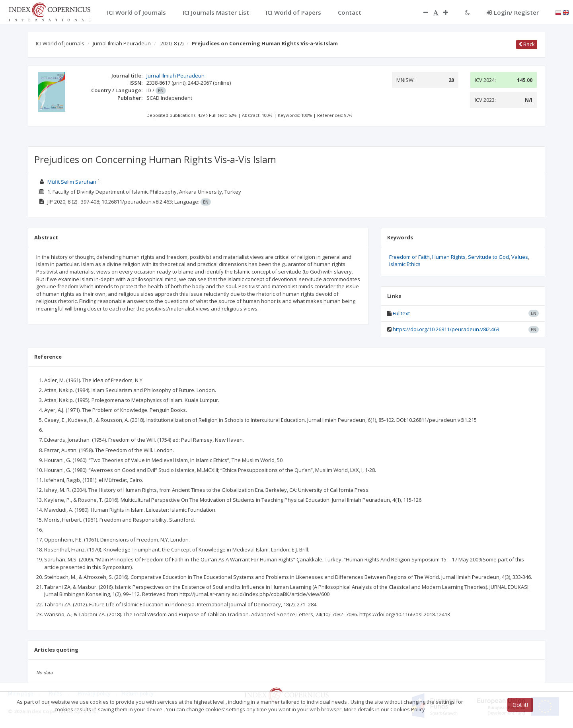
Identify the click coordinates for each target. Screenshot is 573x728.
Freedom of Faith (409, 257)
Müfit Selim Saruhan (72, 182)
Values (520, 257)
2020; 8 (172, 43)
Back (527, 44)
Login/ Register (513, 12)
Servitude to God (488, 257)
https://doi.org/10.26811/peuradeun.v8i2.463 (446, 329)
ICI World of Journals (60, 43)
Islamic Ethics (405, 264)
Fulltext (401, 313)
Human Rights (449, 257)
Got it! (520, 705)
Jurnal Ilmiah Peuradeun (122, 43)
